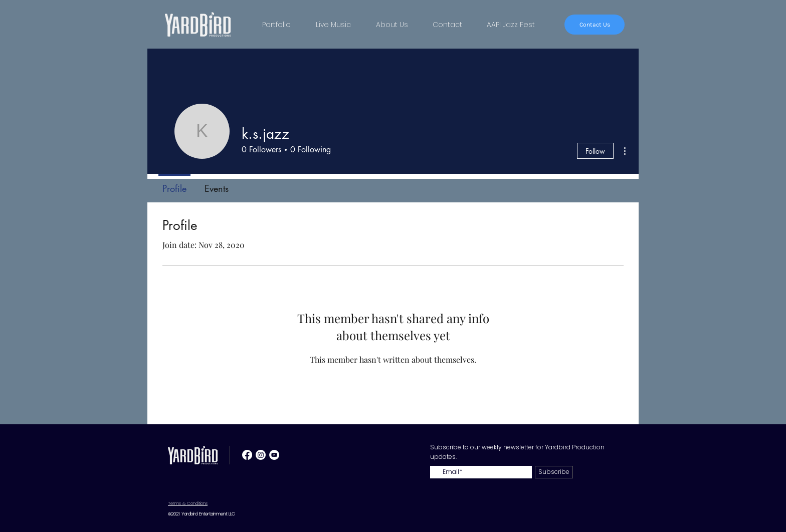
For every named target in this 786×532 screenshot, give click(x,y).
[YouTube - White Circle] (274, 455)
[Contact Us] (595, 25)
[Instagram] (261, 455)
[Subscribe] (554, 472)
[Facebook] (247, 455)
